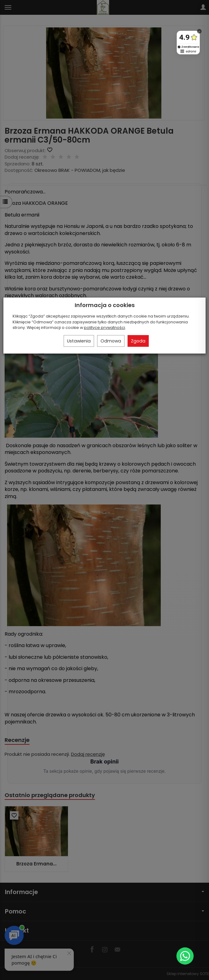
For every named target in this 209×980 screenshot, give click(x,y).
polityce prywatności (104, 328)
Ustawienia (79, 341)
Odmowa (111, 341)
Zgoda (138, 341)
